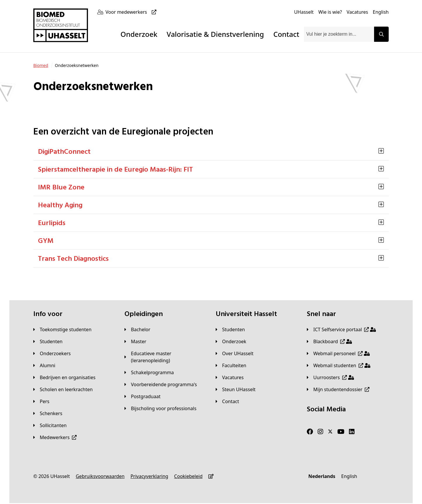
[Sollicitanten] (50, 425)
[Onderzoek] (231, 341)
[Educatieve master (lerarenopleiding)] (165, 357)
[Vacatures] (357, 12)
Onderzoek (139, 34)
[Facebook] (310, 432)
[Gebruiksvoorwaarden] (100, 476)
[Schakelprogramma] (149, 372)
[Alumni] (44, 365)
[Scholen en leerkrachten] (63, 389)
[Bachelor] (137, 329)
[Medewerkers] (55, 437)
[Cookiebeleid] (188, 476)
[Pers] (41, 401)
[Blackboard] (329, 341)
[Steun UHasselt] (236, 389)
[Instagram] (320, 432)
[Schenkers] (48, 413)
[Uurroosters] (330, 377)
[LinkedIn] (352, 432)
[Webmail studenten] (339, 365)
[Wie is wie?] (330, 12)
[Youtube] (341, 432)
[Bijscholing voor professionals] (160, 408)
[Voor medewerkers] (132, 12)
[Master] (135, 341)
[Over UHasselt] (235, 353)
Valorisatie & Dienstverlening (215, 34)
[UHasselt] (304, 12)
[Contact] (227, 401)
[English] (381, 12)
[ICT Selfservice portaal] (341, 329)
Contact (286, 34)
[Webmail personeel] (338, 353)
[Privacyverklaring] (149, 476)
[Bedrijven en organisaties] (64, 377)
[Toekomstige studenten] (62, 329)
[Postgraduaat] (142, 396)
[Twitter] (330, 432)
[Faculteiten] (231, 365)
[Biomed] (41, 65)
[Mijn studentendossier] (338, 389)
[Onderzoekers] (52, 353)
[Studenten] (48, 341)
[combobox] (339, 34)
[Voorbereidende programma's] (161, 384)
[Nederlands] (322, 476)
